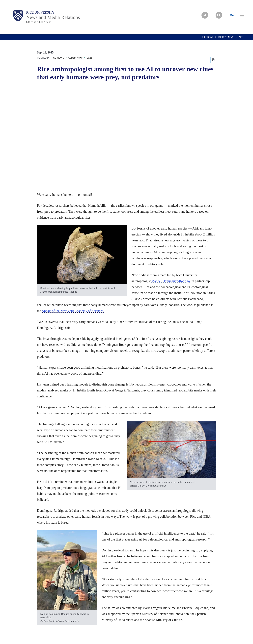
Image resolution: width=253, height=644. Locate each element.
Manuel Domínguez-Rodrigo (171, 281)
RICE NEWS (208, 37)
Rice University (40, 12)
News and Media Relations (53, 17)
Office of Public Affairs (39, 22)
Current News (226, 37)
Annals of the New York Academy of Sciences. (73, 311)
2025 (241, 37)
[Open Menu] (235, 15)
